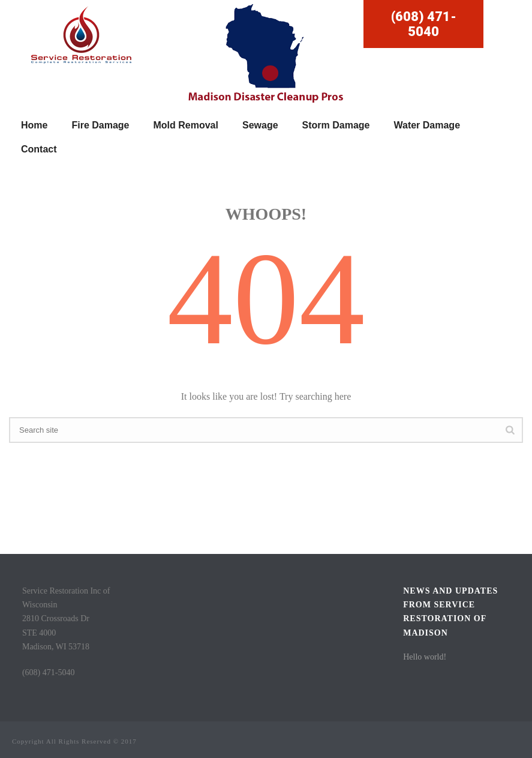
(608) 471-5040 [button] (424, 24)
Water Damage (427, 125)
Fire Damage (100, 125)
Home (34, 125)
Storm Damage (336, 125)
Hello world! (425, 657)
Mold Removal (186, 125)
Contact (39, 149)
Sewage (260, 125)
